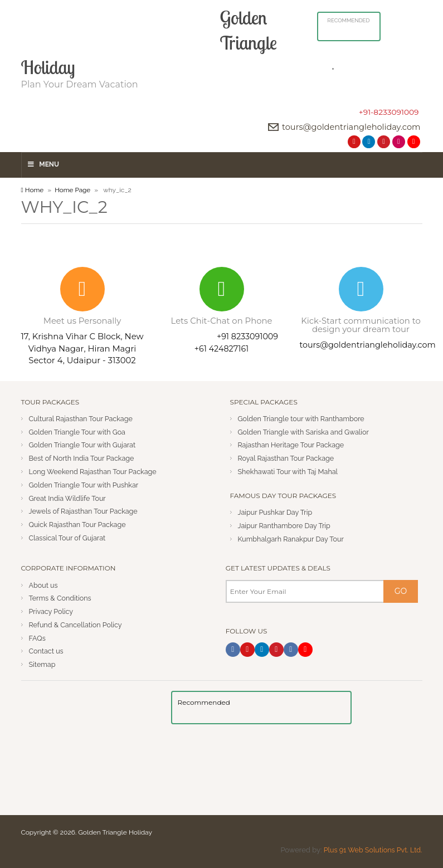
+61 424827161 (221, 348)
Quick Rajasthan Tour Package (79, 525)
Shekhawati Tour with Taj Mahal (290, 472)
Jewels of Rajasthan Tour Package (85, 511)
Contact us (47, 651)
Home (33, 189)
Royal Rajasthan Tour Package (288, 458)
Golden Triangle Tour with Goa (79, 431)
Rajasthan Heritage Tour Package (293, 445)
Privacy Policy (52, 611)
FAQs (38, 638)
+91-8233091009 (388, 112)
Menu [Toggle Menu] (43, 164)
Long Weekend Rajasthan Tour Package (95, 472)
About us (44, 585)
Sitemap (43, 664)
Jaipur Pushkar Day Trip (277, 512)
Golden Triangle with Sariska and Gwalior (306, 431)
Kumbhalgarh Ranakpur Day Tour (293, 538)
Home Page (73, 189)
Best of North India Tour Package (84, 458)
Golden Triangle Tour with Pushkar (86, 484)
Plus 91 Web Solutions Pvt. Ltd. (371, 850)
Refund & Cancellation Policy (77, 625)
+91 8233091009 (247, 337)
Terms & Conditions (61, 598)
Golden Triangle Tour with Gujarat (84, 445)
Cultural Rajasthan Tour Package (83, 418)
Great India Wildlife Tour (69, 498)
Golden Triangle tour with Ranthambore (303, 418)
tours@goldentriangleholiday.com (349, 127)
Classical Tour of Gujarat (69, 538)
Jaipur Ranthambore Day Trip (286, 525)
